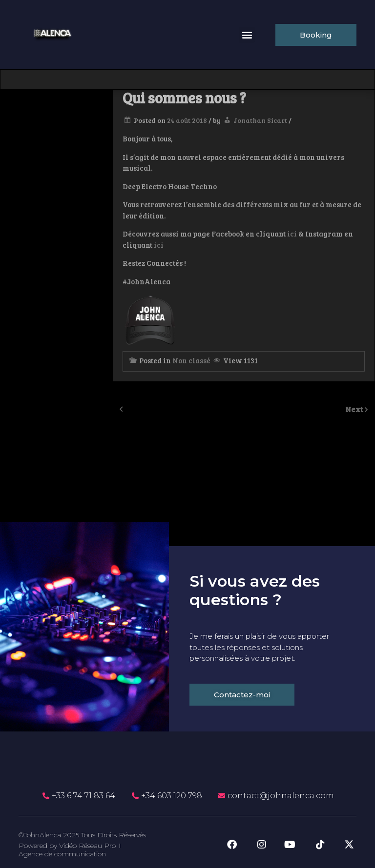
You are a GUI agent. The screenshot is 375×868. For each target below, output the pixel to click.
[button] (247, 35)
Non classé (191, 360)
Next (355, 409)
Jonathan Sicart (260, 120)
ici (292, 234)
